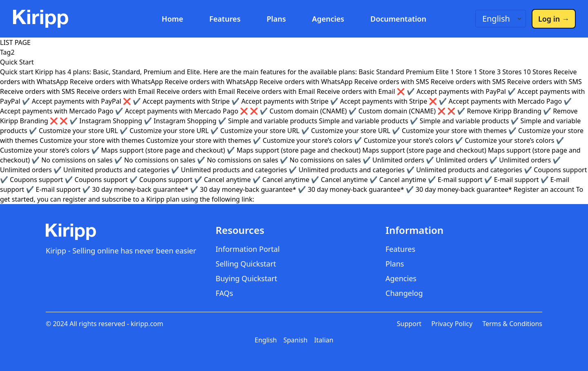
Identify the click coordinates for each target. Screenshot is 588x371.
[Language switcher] (501, 19)
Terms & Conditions (512, 324)
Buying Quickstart (246, 278)
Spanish (295, 340)
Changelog (404, 293)
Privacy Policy (452, 324)
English (266, 340)
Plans (276, 19)
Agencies (328, 19)
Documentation (398, 19)
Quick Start (17, 62)
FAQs (224, 293)
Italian (324, 340)
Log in (554, 19)
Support (409, 324)
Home (173, 19)
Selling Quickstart (246, 264)
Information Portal (248, 249)
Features (225, 19)
